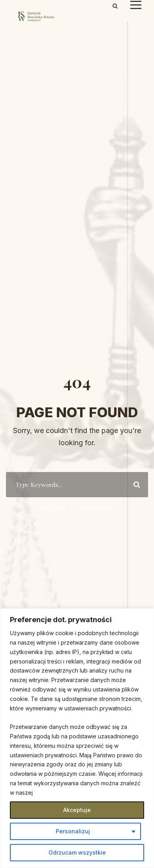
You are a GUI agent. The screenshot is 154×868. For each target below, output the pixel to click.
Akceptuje (77, 810)
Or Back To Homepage (77, 508)
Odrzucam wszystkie (77, 852)
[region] (77, 738)
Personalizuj (73, 831)
